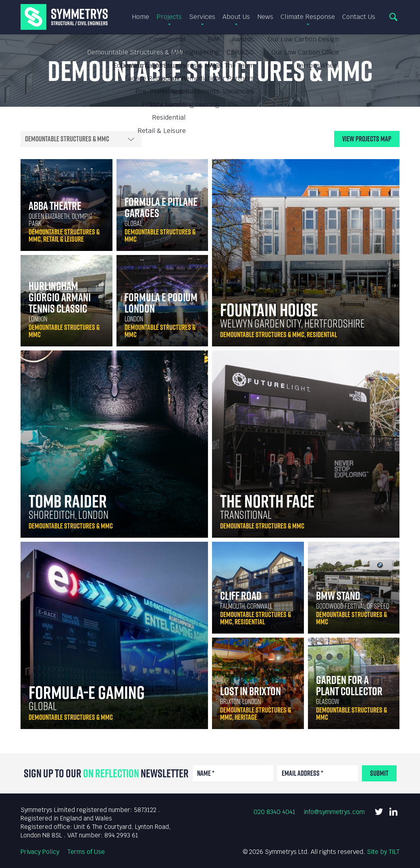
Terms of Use (86, 852)
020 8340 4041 (274, 812)
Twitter (379, 812)
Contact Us (359, 17)
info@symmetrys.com (334, 812)
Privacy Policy (40, 852)
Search (393, 17)
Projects (169, 17)
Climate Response (308, 17)
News (265, 17)
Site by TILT (383, 852)
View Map (367, 139)
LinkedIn (393, 812)
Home (140, 17)
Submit (379, 773)
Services (202, 17)
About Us (236, 17)
